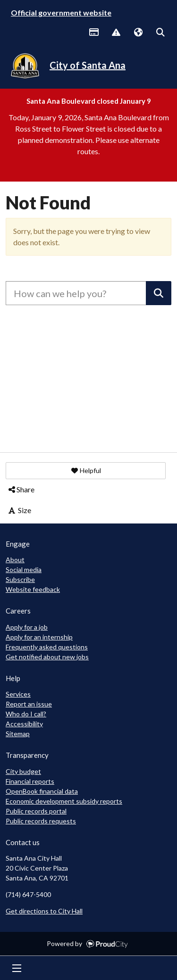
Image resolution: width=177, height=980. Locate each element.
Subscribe (20, 579)
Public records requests (41, 821)
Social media (24, 569)
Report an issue (29, 704)
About (15, 560)
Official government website (61, 12)
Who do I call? (26, 714)
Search (160, 33)
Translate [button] (138, 33)
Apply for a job (27, 627)
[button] (86, 471)
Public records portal (36, 811)
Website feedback (33, 589)
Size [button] (19, 510)
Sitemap (18, 734)
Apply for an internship (39, 637)
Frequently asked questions (47, 647)
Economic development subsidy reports (64, 801)
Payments (93, 33)
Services (18, 694)
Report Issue (116, 33)
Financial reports (30, 781)
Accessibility (24, 724)
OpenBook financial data (42, 791)
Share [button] (21, 489)
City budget (23, 771)
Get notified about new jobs (47, 657)
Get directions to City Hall (44, 911)
